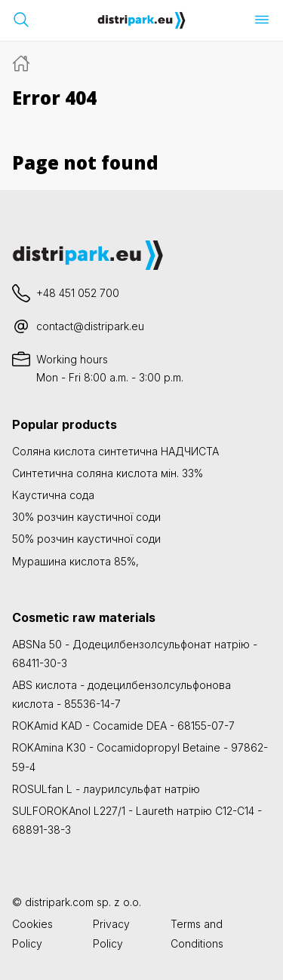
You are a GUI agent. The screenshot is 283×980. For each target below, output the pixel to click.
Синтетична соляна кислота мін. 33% (108, 473)
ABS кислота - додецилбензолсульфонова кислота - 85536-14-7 (122, 694)
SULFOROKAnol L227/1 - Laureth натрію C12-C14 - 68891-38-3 (137, 820)
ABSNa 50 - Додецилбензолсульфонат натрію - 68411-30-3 (135, 654)
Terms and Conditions (197, 933)
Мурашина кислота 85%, (75, 561)
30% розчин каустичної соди (86, 517)
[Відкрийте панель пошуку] (21, 20)
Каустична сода (53, 495)
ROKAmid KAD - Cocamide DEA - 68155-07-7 (123, 726)
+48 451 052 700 (78, 293)
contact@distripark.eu (90, 326)
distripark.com (59, 902)
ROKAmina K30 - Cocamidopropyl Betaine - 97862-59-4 (140, 757)
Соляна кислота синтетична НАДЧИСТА (115, 451)
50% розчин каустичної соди (86, 539)
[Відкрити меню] (262, 20)
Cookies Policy (32, 933)
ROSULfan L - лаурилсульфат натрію (106, 789)
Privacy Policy (111, 933)
